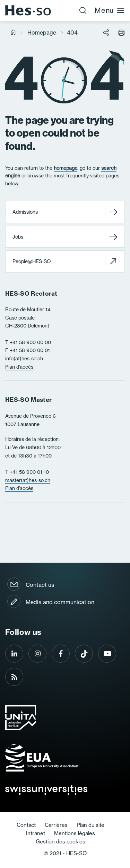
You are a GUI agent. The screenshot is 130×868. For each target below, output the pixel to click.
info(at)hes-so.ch (24, 359)
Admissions (65, 212)
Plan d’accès (19, 367)
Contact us (40, 585)
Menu (110, 10)
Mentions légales (75, 833)
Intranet (36, 833)
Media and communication (60, 602)
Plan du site (90, 825)
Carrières (56, 825)
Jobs (65, 237)
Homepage (42, 33)
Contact (26, 825)
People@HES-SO (65, 261)
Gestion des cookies (60, 842)
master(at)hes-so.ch (28, 480)
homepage (66, 168)
